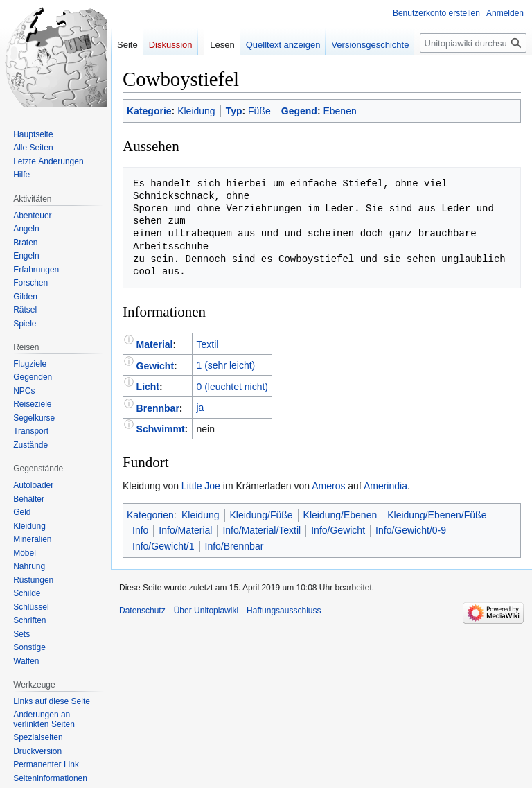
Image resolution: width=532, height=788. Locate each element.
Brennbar (158, 408)
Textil (207, 344)
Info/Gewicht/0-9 (411, 530)
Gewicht (155, 365)
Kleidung (196, 111)
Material (155, 344)
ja (200, 408)
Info (140, 530)
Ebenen (339, 111)
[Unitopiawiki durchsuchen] (473, 43)
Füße (259, 111)
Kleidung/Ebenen (340, 515)
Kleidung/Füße (261, 515)
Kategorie (149, 111)
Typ (234, 111)
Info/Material (185, 530)
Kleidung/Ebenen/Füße (437, 515)
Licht (148, 387)
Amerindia (385, 486)
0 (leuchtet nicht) (232, 387)
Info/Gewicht (338, 530)
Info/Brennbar (234, 546)
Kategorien (150, 515)
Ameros (328, 486)
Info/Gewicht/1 (163, 546)
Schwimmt (161, 429)
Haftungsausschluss (284, 611)
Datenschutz (142, 611)
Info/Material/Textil (261, 530)
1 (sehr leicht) (225, 365)
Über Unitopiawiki (206, 611)
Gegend (299, 111)
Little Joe (201, 486)
